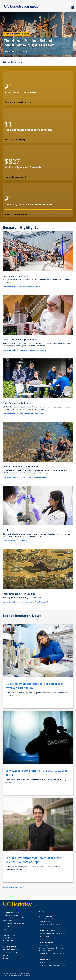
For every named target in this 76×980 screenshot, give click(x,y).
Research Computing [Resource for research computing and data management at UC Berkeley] (46, 951)
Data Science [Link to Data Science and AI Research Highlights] (7, 921)
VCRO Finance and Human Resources (52, 965)
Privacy (5, 975)
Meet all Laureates (15, 140)
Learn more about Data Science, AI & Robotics (24, 414)
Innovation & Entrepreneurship (14, 918)
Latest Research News (22, 616)
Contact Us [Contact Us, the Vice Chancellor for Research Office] (7, 958)
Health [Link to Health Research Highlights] (5, 929)
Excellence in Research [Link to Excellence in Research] (11, 915)
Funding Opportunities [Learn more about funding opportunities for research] (47, 919)
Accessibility (13, 975)
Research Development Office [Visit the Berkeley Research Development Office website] (49, 924)
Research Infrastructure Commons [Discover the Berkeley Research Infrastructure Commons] (51, 948)
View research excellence (18, 102)
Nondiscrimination (24, 975)
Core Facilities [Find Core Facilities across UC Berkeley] (44, 945)
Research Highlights (21, 227)
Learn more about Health (15, 541)
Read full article (16, 51)
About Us (6, 955)
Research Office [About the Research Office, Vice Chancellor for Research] (9, 947)
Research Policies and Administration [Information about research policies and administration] (52, 933)
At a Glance (13, 62)
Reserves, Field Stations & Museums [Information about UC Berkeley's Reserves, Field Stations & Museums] (51, 953)
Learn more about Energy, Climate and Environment (27, 477)
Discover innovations (16, 214)
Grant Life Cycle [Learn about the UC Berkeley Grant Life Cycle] (44, 922)
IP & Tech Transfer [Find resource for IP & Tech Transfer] (45, 936)
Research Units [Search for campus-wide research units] (8, 941)
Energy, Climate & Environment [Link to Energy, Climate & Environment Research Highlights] (13, 923)
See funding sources (16, 177)
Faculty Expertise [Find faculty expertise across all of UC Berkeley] (9, 938)
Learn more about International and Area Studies (25, 602)
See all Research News (13, 887)
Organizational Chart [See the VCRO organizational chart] (10, 952)
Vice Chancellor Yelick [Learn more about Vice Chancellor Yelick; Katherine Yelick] (10, 950)
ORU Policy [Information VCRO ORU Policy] (43, 962)
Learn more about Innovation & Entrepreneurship (26, 350)
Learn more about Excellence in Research (22, 286)
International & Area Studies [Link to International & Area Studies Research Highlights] (13, 926)
